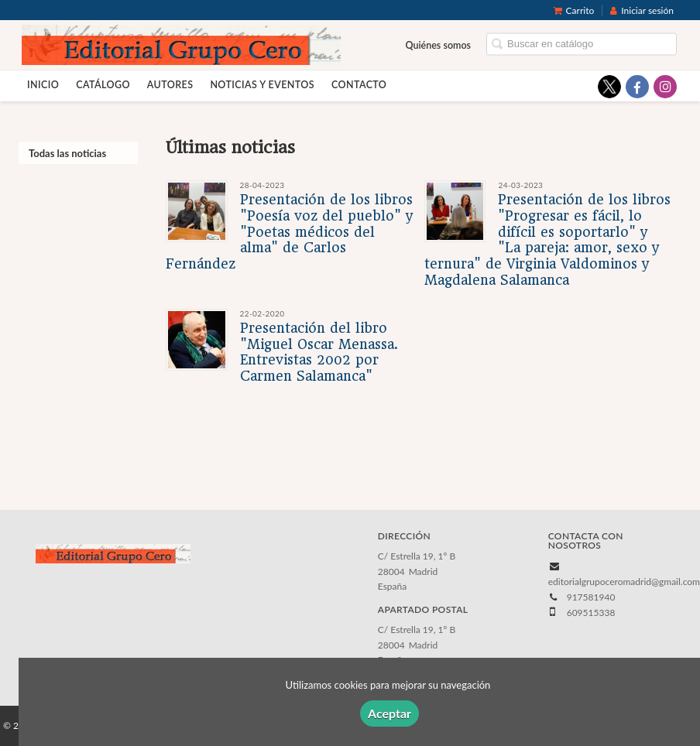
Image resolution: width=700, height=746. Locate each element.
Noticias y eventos (262, 85)
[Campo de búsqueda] (582, 44)
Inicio (43, 85)
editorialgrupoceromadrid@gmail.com (624, 582)
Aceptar (389, 713)
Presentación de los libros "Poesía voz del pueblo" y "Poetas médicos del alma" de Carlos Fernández (289, 232)
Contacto (359, 85)
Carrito (574, 10)
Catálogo (103, 85)
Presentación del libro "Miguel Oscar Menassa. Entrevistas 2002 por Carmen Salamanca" (319, 352)
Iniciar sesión (642, 10)
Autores (170, 85)
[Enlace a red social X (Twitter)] (609, 87)
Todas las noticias (67, 153)
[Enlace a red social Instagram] (665, 87)
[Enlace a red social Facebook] (637, 87)
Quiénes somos (439, 45)
